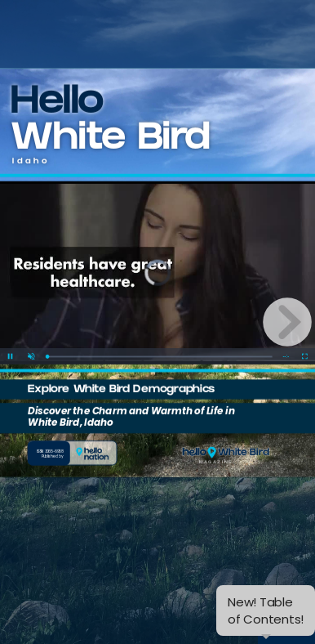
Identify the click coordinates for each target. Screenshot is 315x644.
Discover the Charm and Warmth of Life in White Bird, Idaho (131, 396)
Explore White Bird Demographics (121, 369)
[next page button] (287, 322)
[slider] (160, 336)
